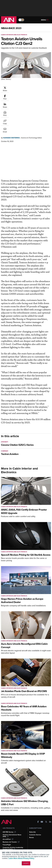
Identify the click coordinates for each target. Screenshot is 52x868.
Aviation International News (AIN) (12, 805)
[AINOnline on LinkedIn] (50, 791)
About (31, 830)
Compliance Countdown (11, 849)
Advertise (34, 841)
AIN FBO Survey (9, 801)
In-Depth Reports (8, 835)
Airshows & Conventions (11, 844)
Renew (32, 806)
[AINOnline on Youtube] (42, 791)
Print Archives (7, 830)
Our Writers (33, 833)
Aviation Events (8, 846)
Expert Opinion (8, 833)
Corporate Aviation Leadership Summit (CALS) (13, 817)
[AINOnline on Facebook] (38, 791)
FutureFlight (7, 814)
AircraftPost (8, 808)
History (32, 835)
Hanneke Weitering (11, 107)
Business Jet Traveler (11, 811)
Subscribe (32, 801)
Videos (5, 838)
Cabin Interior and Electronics (14, 35)
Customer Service (35, 804)
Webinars (6, 841)
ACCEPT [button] (26, 863)
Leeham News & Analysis (12, 821)
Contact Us (33, 838)
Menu (45, 20)
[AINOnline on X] (46, 791)
